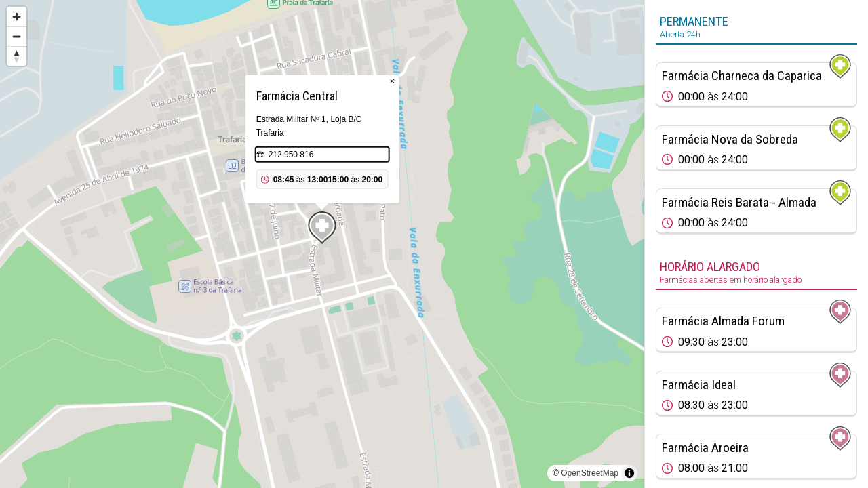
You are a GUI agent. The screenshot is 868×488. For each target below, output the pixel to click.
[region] (322, 244)
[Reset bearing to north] (17, 56)
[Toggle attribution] (629, 473)
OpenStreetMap (590, 473)
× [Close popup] (393, 81)
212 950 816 (291, 155)
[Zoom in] (17, 17)
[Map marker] (322, 228)
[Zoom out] (17, 36)
